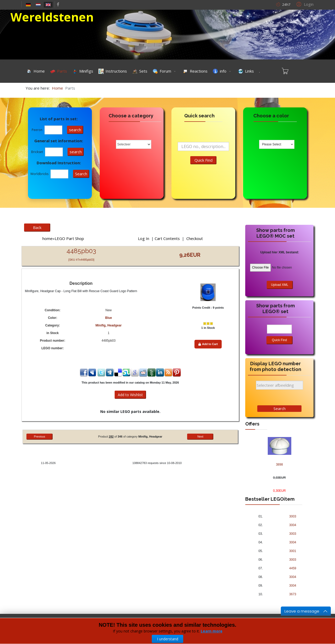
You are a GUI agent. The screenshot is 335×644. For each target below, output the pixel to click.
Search (280, 408)
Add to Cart (208, 344)
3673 (293, 594)
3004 (293, 525)
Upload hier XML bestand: (280, 252)
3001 (293, 551)
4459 (293, 568)
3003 (293, 516)
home (48, 238)
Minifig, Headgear (109, 325)
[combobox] (277, 144)
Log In (144, 238)
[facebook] (58, 4)
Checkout (195, 238)
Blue (109, 318)
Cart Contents (167, 238)
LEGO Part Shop (69, 238)
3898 (279, 465)
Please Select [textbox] (272, 144)
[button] (304, 4)
